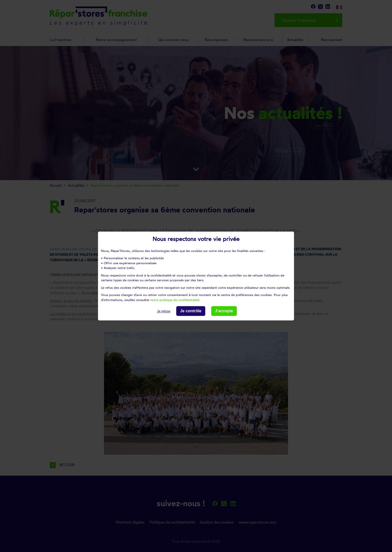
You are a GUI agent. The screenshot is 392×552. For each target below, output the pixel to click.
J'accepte (224, 311)
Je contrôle (191, 311)
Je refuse (164, 311)
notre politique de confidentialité (175, 300)
